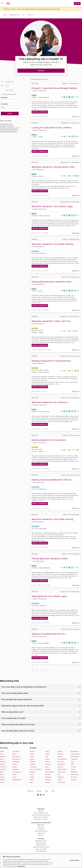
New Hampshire (62, 759)
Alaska (32, 754)
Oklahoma (61, 777)
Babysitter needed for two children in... (51, 402)
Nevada (60, 757)
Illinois (47, 751)
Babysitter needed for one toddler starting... (53, 244)
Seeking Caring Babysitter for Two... (49, 634)
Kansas (47, 759)
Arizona (32, 757)
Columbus (3, 769)
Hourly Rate (4, 104)
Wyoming (74, 780)
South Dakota (75, 757)
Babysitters (41, 825)
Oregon (60, 780)
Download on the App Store (41, 802)
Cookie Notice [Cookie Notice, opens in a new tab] (21, 866)
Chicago (2, 764)
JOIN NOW (41, 71)
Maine (47, 767)
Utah (72, 764)
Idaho (31, 782)
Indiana (47, 754)
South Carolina (75, 754)
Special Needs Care (41, 831)
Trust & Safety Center (41, 813)
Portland (15, 767)
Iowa (47, 757)
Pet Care (41, 835)
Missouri (48, 782)
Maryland (48, 769)
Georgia (32, 777)
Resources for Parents (41, 817)
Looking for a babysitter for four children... (52, 127)
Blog (46, 791)
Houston (2, 782)
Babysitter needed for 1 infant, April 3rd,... (52, 321)
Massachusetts (50, 772)
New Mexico (61, 764)
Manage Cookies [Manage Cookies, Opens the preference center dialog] (75, 860)
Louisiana (48, 764)
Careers (39, 791)
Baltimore (3, 757)
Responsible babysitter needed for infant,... (53, 282)
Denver (2, 774)
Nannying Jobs (41, 843)
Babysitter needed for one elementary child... (54, 167)
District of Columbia (36, 769)
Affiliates (41, 811)
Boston (2, 759)
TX (23, 15)
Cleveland (3, 767)
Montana (60, 751)
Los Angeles (16, 751)
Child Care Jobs (41, 845)
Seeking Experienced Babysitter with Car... (52, 480)
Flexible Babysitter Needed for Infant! (50, 558)
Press (53, 791)
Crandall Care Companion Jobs (9, 128)
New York (60, 767)
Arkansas (32, 759)
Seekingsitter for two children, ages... (50, 596)
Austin (2, 754)
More (36, 109)
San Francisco (16, 772)
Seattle (14, 774)
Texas (73, 762)
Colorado (32, 764)
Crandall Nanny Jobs (6, 124)
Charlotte (3, 762)
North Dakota (62, 772)
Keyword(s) (4, 97)
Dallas (2, 772)
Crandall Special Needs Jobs (9, 130)
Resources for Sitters (41, 819)
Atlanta (2, 751)
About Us (31, 791)
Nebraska (61, 754)
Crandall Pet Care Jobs (7, 126)
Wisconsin (74, 777)
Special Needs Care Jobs (41, 847)
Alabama (32, 751)
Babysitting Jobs (14, 15)
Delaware (32, 772)
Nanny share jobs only (10, 94)
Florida (32, 774)
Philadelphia (16, 762)
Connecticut (33, 767)
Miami (14, 754)
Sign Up (77, 4)
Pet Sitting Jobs (41, 851)
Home (5, 15)
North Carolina (62, 769)
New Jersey (61, 762)
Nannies (41, 827)
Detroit (2, 777)
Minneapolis (16, 757)
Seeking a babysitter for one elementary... (52, 361)
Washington (74, 772)
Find (2, 82)
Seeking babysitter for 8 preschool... (49, 440)
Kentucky (48, 762)
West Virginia (75, 774)
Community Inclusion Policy (41, 815)
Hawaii (32, 780)
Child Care (41, 829)
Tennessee (74, 759)
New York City (16, 759)
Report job (76, 116)
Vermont (73, 767)
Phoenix (15, 764)
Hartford (2, 780)
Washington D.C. (17, 780)
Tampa (14, 777)
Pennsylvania (62, 782)
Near (2, 86)
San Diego (15, 769)
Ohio (59, 774)
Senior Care (41, 833)
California (33, 762)
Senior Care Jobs (41, 849)
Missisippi (48, 780)
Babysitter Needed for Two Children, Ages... (53, 206)
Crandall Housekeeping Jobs (9, 131)
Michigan (48, 774)
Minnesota (48, 777)
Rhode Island (75, 751)
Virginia (73, 769)
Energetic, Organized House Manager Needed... (55, 88)
